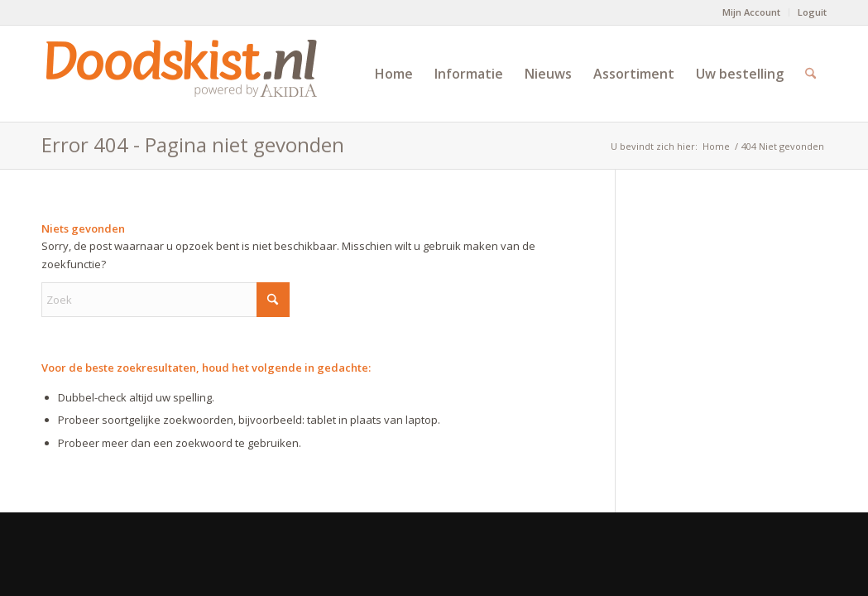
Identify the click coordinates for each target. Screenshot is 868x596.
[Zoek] (810, 74)
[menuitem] (752, 12)
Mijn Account (751, 12)
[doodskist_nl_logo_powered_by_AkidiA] (182, 74)
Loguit (812, 12)
